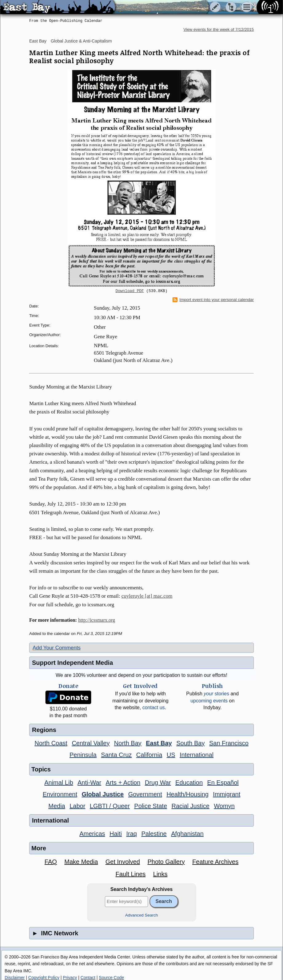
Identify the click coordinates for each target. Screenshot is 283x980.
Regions (44, 730)
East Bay (38, 41)
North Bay (128, 743)
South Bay (190, 743)
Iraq (131, 834)
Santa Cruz (116, 755)
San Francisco (229, 743)
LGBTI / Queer (110, 806)
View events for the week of (219, 29)
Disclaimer (15, 978)
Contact (88, 978)
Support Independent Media (72, 663)
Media (57, 806)
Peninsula (83, 755)
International (197, 755)
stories (216, 694)
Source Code (111, 978)
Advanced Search (142, 915)
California (149, 755)
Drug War (158, 783)
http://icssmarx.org (97, 620)
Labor (77, 806)
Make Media (81, 862)
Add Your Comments (57, 648)
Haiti (116, 834)
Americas (92, 834)
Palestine (154, 834)
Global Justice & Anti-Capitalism (81, 41)
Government (145, 794)
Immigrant (227, 794)
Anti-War (89, 783)
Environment (60, 794)
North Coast (51, 743)
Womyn (224, 806)
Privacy (70, 978)
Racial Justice (190, 806)
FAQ (51, 862)
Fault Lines (131, 874)
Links (160, 874)
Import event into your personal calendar (213, 300)
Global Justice (103, 794)
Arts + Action (123, 783)
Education (189, 783)
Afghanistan (187, 834)
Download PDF (130, 291)
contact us (154, 708)
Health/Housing (187, 794)
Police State (151, 806)
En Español (223, 783)
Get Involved (123, 862)
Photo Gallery (166, 862)
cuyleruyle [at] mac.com (147, 596)
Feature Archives (215, 862)
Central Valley (91, 743)
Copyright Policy (44, 978)
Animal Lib (59, 783)
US (171, 755)
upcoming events (209, 701)
